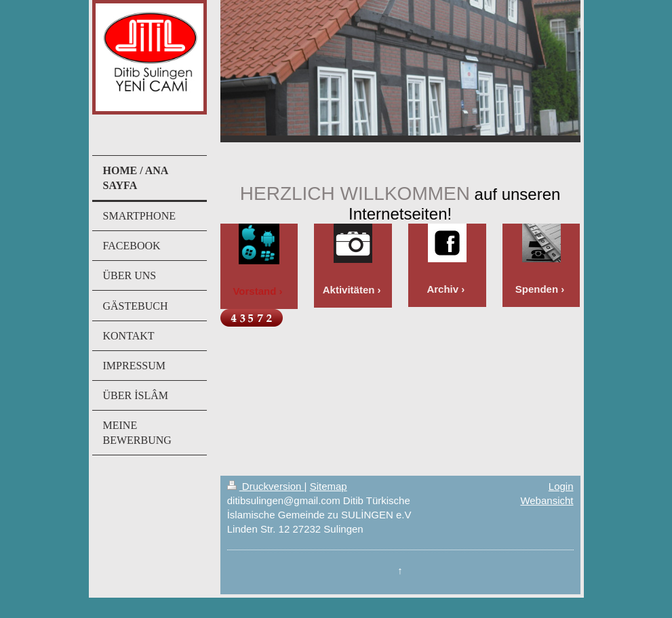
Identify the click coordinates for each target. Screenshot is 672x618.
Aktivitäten (349, 290)
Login (561, 486)
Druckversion (266, 486)
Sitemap (329, 486)
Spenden (537, 289)
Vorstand (254, 291)
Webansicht (547, 500)
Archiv (442, 289)
